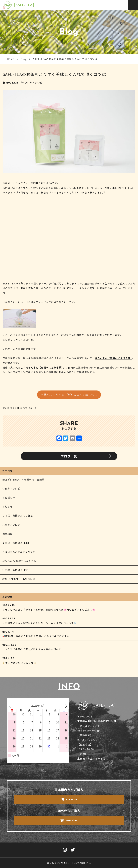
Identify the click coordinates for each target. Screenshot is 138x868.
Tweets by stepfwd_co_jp (19, 408)
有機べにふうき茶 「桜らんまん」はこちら (69, 395)
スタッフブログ (11, 525)
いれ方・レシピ (34, 83)
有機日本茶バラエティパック (19, 552)
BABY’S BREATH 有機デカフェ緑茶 (23, 480)
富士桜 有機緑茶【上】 (16, 543)
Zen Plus (69, 820)
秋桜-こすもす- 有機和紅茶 (19, 579)
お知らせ (7, 507)
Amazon (69, 799)
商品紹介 (7, 534)
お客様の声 (9, 498)
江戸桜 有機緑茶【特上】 (18, 570)
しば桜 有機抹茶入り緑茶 (18, 516)
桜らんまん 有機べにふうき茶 (19, 561)
